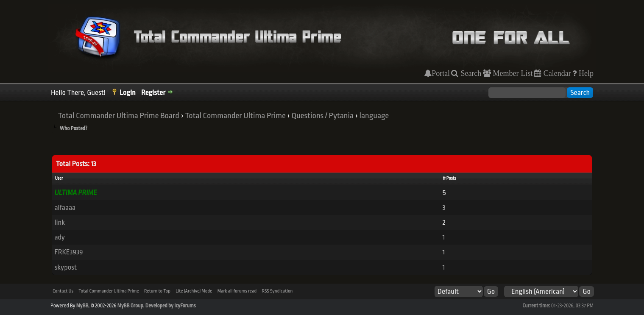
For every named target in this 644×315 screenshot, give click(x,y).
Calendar (556, 73)
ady (60, 237)
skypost (66, 267)
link (60, 222)
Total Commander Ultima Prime (235, 116)
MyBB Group (130, 306)
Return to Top (157, 291)
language (374, 116)
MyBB (82, 306)
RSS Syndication (277, 291)
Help (585, 73)
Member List (512, 73)
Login (128, 93)
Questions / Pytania (323, 116)
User (59, 178)
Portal (441, 73)
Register (153, 93)
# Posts (450, 178)
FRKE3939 (68, 252)
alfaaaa (65, 208)
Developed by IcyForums (171, 306)
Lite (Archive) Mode (194, 291)
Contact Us (63, 291)
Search (470, 73)
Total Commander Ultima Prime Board (119, 116)
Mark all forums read (237, 291)
